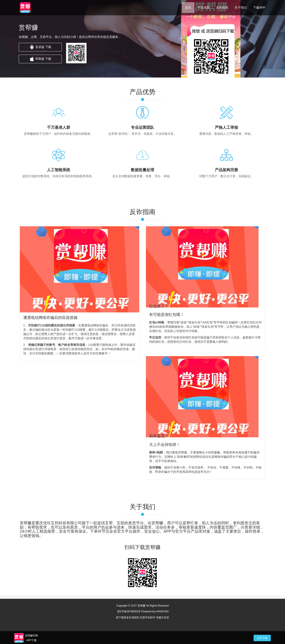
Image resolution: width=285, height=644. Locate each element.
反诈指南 (222, 8)
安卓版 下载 (40, 47)
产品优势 (204, 8)
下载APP (259, 8)
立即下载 (262, 638)
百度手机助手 (148, 618)
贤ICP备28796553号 (129, 611)
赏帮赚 (141, 606)
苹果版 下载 (40, 59)
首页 (188, 8)
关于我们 (241, 8)
